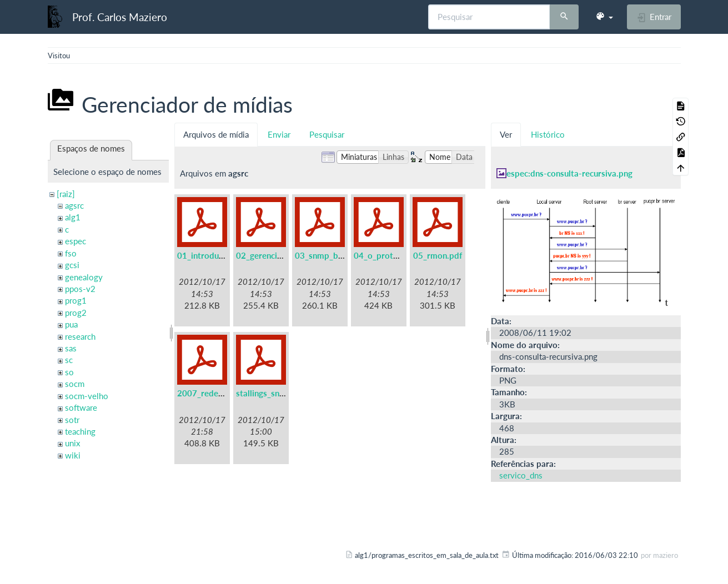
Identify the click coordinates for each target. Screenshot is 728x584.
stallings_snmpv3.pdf (276, 393)
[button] (604, 17)
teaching (80, 431)
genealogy (84, 277)
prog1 (76, 300)
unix (72, 443)
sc (69, 360)
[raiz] (66, 194)
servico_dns (521, 475)
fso (71, 253)
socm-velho (87, 396)
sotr (72, 420)
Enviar (279, 134)
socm (75, 384)
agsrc (74, 205)
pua (71, 324)
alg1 (73, 217)
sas (71, 348)
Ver (506, 134)
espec (76, 241)
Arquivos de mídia (216, 134)
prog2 (76, 313)
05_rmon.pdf (438, 255)
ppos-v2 (80, 289)
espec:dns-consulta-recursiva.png (569, 173)
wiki (73, 455)
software (81, 407)
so (69, 372)
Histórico (548, 134)
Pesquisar (327, 134)
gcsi (72, 265)
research (80, 336)
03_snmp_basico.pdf (334, 255)
